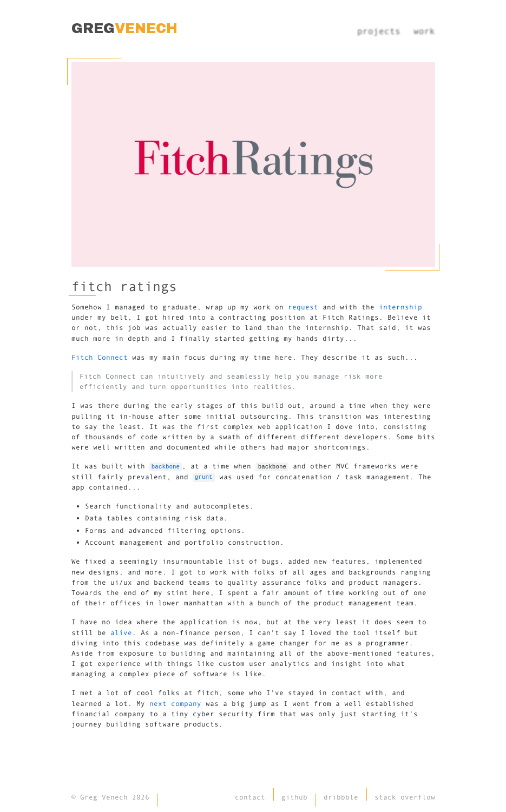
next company (175, 704)
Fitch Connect (100, 357)
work (424, 31)
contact (252, 797)
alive (121, 633)
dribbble (343, 797)
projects (379, 31)
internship (400, 307)
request (303, 307)
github (296, 797)
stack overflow (405, 797)
